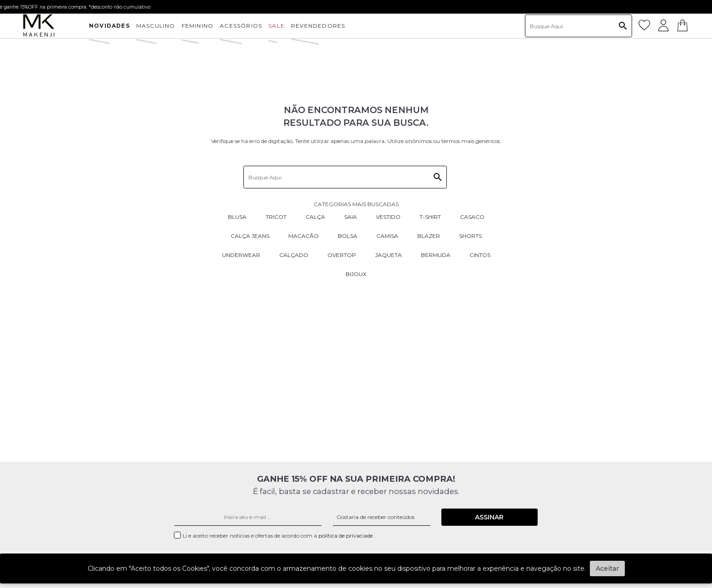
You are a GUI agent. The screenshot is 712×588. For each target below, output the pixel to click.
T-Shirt (430, 217)
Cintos (480, 255)
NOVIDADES (109, 26)
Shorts (470, 236)
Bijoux (356, 274)
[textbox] (578, 26)
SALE (277, 26)
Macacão (304, 236)
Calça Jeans (250, 236)
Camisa (387, 236)
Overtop (342, 255)
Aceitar (607, 568)
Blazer (429, 236)
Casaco (472, 217)
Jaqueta (388, 255)
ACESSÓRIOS (241, 26)
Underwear (241, 255)
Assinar (489, 517)
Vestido (388, 217)
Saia (351, 217)
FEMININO (198, 26)
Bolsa (348, 236)
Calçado (294, 255)
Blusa (237, 217)
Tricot (276, 217)
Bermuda (436, 255)
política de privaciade (346, 536)
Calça (315, 217)
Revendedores (318, 26)
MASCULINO (156, 26)
